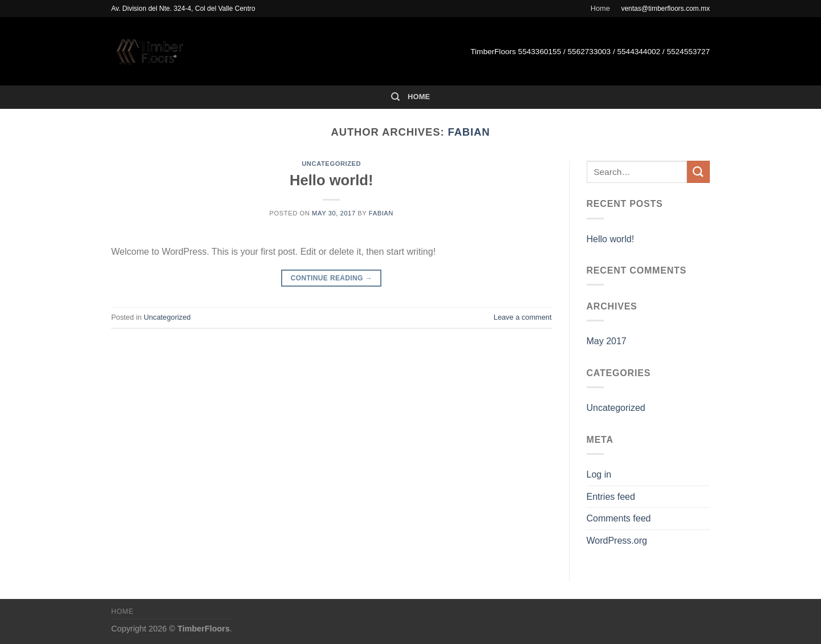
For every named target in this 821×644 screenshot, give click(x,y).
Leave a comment (523, 317)
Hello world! (331, 180)
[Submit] (698, 172)
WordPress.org (617, 541)
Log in (599, 474)
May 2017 (607, 341)
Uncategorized (331, 164)
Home (600, 8)
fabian (469, 132)
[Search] (395, 97)
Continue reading (332, 278)
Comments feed (619, 518)
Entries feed (611, 497)
